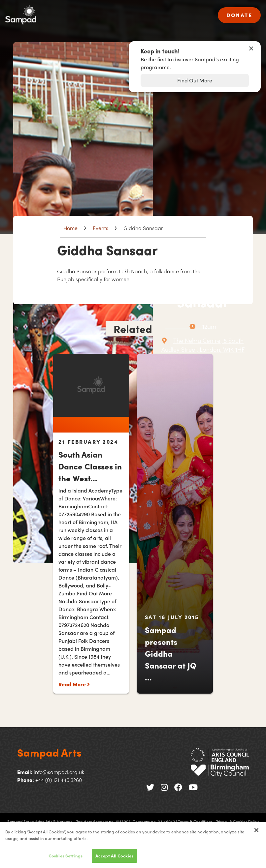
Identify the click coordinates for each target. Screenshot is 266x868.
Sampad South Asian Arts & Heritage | (41, 822)
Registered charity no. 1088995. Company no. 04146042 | (126, 822)
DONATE (239, 15)
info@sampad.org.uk (59, 772)
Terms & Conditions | (196, 822)
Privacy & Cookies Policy (237, 822)
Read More (74, 684)
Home (70, 228)
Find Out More (195, 80)
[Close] (256, 836)
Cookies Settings (66, 861)
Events (100, 228)
